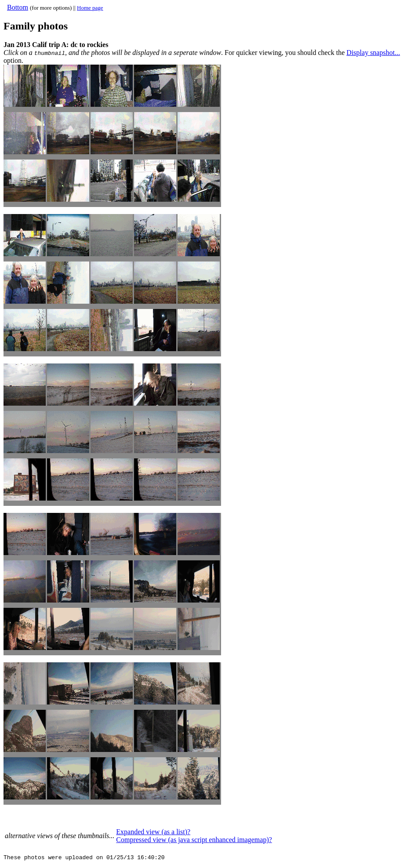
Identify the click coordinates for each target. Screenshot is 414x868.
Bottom (18, 7)
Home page (90, 8)
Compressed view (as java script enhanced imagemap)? (194, 840)
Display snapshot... (373, 53)
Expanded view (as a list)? (153, 832)
